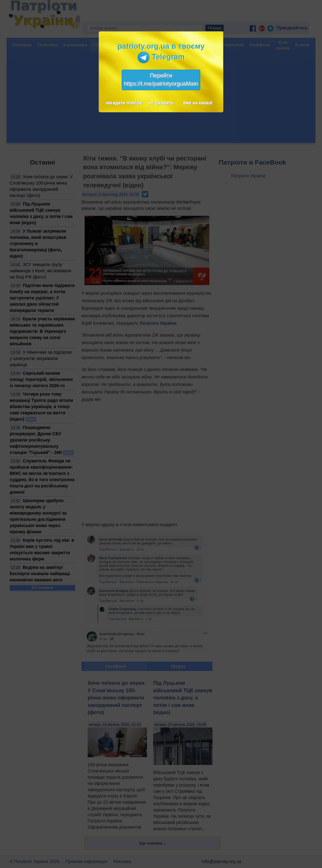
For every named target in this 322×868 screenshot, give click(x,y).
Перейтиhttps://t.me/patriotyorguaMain (161, 80)
